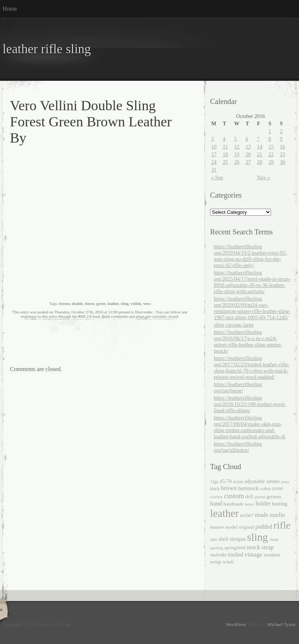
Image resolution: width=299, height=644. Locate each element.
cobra (265, 489)
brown (64, 303)
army (285, 482)
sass (214, 539)
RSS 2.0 (85, 316)
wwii (228, 562)
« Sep (217, 177)
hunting (280, 504)
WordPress (236, 625)
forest (89, 303)
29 (271, 162)
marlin (277, 515)
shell (223, 539)
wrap (216, 562)
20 (248, 154)
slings (274, 539)
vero (147, 303)
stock (253, 547)
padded (264, 527)
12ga (214, 482)
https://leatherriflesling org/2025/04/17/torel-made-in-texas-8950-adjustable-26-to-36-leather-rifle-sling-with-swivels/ (252, 282)
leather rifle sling (47, 49)
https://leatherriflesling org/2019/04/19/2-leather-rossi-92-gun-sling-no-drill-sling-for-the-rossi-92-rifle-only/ (250, 256)
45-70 (226, 481)
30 (282, 162)
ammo (273, 481)
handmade (233, 504)
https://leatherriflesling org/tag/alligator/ (238, 447)
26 (237, 162)
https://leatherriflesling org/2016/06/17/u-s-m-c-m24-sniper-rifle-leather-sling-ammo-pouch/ (248, 341)
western (272, 555)
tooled (235, 555)
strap (268, 547)
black (215, 489)
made (262, 515)
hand (216, 503)
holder (263, 503)
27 (248, 162)
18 (225, 154)
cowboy (217, 497)
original (246, 527)
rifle (282, 525)
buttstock (248, 488)
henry (250, 504)
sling (125, 303)
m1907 (247, 515)
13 (248, 147)
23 (282, 154)
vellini (136, 303)
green (101, 303)
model (231, 527)
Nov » (264, 177)
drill (249, 497)
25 (225, 162)
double (77, 303)
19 (237, 154)
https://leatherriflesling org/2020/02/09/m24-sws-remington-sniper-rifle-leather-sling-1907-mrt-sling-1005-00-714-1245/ (252, 308)
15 (271, 147)
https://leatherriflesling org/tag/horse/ (238, 387)
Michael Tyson (281, 625)
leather (113, 303)
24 (214, 162)
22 (271, 154)
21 (260, 154)
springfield (235, 548)
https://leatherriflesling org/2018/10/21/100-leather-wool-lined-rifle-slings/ (250, 404)
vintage (253, 555)
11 (225, 147)
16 (282, 147)
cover (278, 488)
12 (237, 147)
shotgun (238, 539)
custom (234, 496)
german (274, 497)
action (238, 482)
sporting (217, 548)
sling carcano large (234, 325)
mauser (217, 527)
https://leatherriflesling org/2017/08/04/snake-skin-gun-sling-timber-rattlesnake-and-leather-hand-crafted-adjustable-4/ (250, 427)
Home (10, 9)
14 (260, 147)
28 (260, 162)
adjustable (255, 481)
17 (214, 154)
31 (214, 170)
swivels (218, 555)
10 (214, 147)
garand (260, 497)
